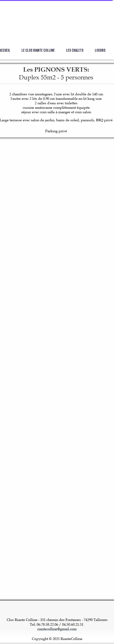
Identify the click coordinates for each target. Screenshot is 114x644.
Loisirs (100, 50)
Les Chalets (75, 50)
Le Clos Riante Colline (38, 50)
